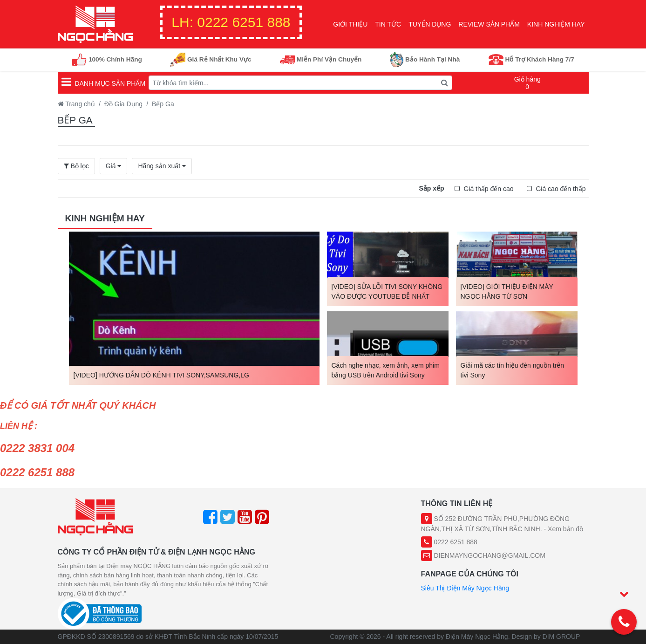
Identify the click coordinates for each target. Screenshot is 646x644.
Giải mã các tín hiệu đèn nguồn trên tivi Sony (512, 370)
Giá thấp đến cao (488, 189)
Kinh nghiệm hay (556, 24)
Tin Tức (388, 24)
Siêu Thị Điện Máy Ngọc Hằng (465, 588)
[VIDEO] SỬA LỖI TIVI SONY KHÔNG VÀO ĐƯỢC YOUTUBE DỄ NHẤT (387, 291)
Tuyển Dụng (430, 24)
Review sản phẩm (489, 24)
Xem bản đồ (565, 529)
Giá (112, 166)
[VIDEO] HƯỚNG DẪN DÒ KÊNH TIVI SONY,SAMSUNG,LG (161, 375)
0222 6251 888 (231, 22)
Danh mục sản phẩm (104, 82)
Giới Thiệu (350, 24)
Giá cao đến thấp (560, 189)
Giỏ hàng (527, 83)
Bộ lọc (76, 166)
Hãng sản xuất (160, 166)
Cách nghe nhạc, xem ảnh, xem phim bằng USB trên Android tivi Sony (386, 370)
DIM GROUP (561, 637)
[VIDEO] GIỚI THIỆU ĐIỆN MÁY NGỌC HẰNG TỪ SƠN (507, 291)
